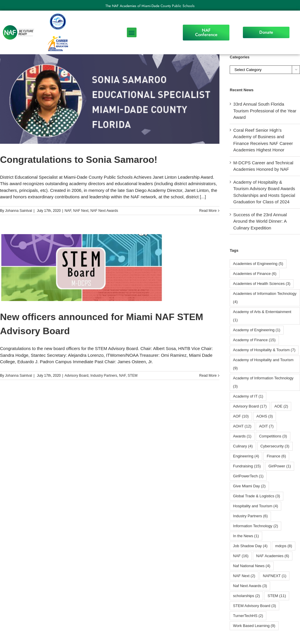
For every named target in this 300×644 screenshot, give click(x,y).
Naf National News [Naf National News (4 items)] (252, 566)
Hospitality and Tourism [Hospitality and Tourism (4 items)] (255, 506)
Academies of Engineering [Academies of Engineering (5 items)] (258, 264)
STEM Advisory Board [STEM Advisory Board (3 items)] (254, 606)
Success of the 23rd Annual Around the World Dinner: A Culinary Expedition (260, 221)
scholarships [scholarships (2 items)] (246, 596)
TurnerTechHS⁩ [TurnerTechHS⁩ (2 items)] (248, 616)
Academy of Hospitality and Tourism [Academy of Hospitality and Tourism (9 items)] (263, 364)
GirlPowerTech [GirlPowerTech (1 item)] (248, 476)
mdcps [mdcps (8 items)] (284, 546)
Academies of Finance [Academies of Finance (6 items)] (255, 274)
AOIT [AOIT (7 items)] (266, 426)
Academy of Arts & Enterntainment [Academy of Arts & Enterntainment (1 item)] (262, 316)
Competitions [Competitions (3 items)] (273, 436)
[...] (203, 197)
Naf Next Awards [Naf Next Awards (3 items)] (250, 586)
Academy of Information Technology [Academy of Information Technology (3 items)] (263, 382)
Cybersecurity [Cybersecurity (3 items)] (275, 446)
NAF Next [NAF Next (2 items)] (244, 576)
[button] (132, 32)
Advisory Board (76, 376)
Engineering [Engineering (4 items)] (246, 456)
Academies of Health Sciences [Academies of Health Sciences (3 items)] (262, 284)
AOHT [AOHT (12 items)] (242, 426)
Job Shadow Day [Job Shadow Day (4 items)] (250, 546)
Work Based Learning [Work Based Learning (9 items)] (254, 626)
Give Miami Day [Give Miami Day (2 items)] (249, 486)
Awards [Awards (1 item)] (242, 436)
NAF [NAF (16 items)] (241, 556)
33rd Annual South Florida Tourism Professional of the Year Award (265, 111)
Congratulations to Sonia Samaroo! (79, 160)
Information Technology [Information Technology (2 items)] (255, 526)
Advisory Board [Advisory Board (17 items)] (250, 406)
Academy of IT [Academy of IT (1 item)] (248, 396)
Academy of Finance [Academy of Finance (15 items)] (254, 340)
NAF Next (81, 211)
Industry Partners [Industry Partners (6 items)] (250, 516)
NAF (68, 211)
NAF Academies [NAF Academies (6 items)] (273, 556)
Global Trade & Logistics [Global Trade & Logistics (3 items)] (256, 496)
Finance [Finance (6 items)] (276, 456)
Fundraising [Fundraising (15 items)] (247, 466)
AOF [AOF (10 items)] (241, 416)
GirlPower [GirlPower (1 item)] (280, 466)
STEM (133, 376)
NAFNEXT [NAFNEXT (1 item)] (275, 576)
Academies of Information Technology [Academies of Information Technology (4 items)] (265, 298)
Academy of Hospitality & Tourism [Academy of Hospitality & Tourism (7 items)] (264, 350)
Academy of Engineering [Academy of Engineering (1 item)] (256, 330)
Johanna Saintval (18, 211)
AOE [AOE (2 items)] (281, 406)
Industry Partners (104, 376)
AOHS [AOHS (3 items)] (265, 416)
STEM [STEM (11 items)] (277, 596)
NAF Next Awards (104, 211)
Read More (208, 211)
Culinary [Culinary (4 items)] (243, 446)
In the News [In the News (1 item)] (246, 536)
